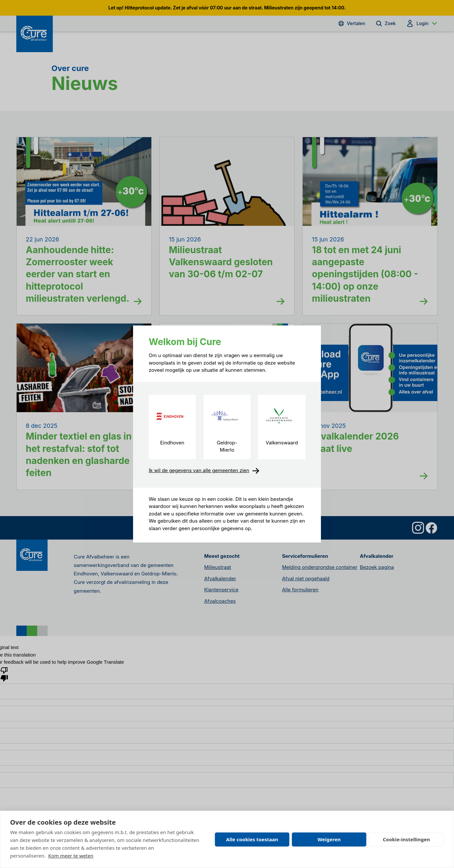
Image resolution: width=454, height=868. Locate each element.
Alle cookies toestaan (252, 839)
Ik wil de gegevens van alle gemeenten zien (204, 471)
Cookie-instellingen (407, 839)
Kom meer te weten (71, 856)
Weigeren (329, 839)
